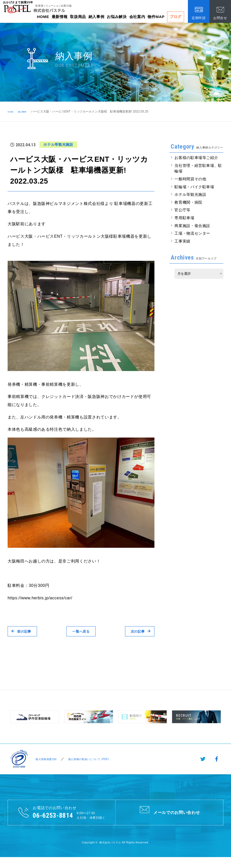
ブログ (176, 17)
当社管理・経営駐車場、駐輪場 (198, 168)
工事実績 (182, 241)
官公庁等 (182, 210)
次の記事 (137, 631)
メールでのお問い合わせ (169, 812)
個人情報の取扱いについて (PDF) (94, 759)
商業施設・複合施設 (192, 226)
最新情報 (60, 17)
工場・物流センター (192, 233)
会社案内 (137, 17)
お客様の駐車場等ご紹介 (196, 158)
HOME (43, 17)
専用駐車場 (184, 218)
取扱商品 (78, 17)
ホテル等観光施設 (190, 194)
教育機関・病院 (188, 202)
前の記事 (25, 631)
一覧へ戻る (81, 631)
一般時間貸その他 (190, 179)
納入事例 (96, 17)
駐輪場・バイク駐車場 (194, 187)
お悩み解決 (117, 17)
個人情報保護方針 (46, 759)
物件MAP (156, 17)
